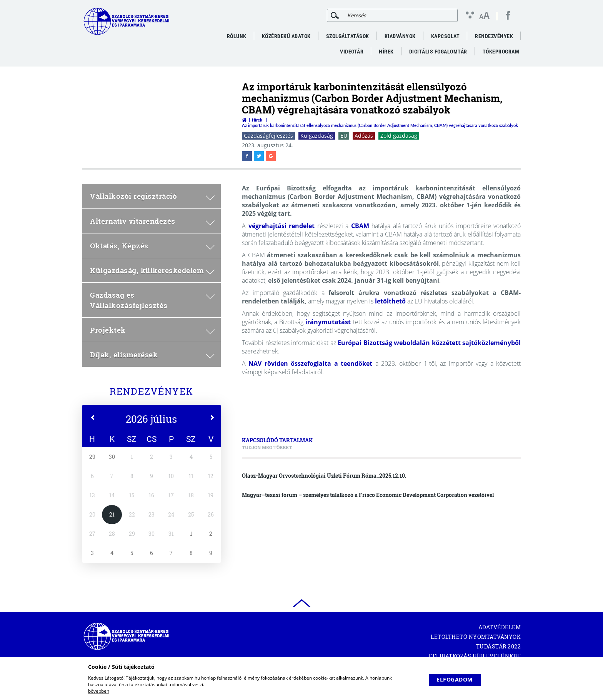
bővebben (99, 691)
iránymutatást (328, 322)
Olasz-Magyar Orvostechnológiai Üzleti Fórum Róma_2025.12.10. (324, 476)
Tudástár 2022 (499, 646)
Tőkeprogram (501, 52)
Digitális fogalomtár (438, 52)
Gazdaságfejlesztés (268, 136)
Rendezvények (494, 36)
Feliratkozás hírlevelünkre (475, 656)
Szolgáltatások (348, 36)
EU (344, 136)
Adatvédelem (500, 627)
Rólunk (237, 36)
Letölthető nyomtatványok (476, 637)
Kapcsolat (446, 36)
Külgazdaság (317, 136)
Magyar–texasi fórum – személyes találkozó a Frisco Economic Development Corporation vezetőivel (368, 495)
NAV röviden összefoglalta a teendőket (310, 363)
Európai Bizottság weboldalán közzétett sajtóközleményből (429, 343)
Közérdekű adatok (286, 36)
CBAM (360, 226)
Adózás (364, 136)
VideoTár (352, 52)
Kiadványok (400, 36)
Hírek (386, 52)
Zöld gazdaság (399, 136)
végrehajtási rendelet (282, 226)
